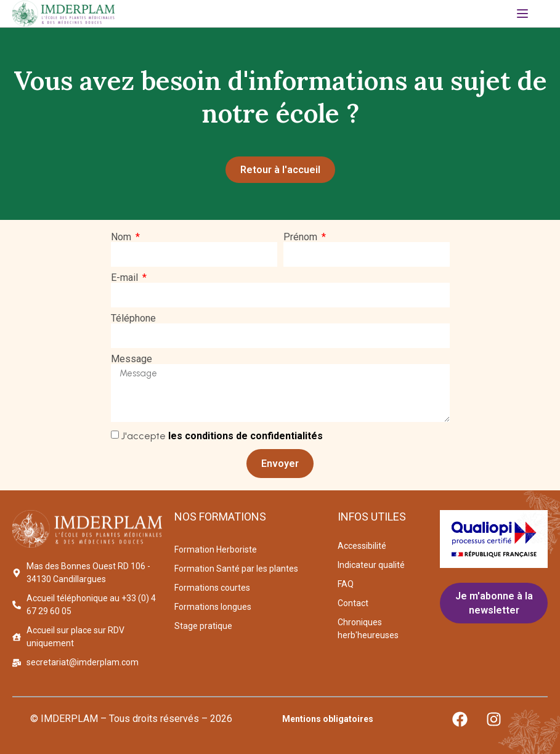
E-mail (126, 278)
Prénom (302, 238)
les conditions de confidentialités (246, 436)
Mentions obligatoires (328, 719)
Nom (122, 238)
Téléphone (133, 319)
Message (132, 360)
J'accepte (222, 436)
